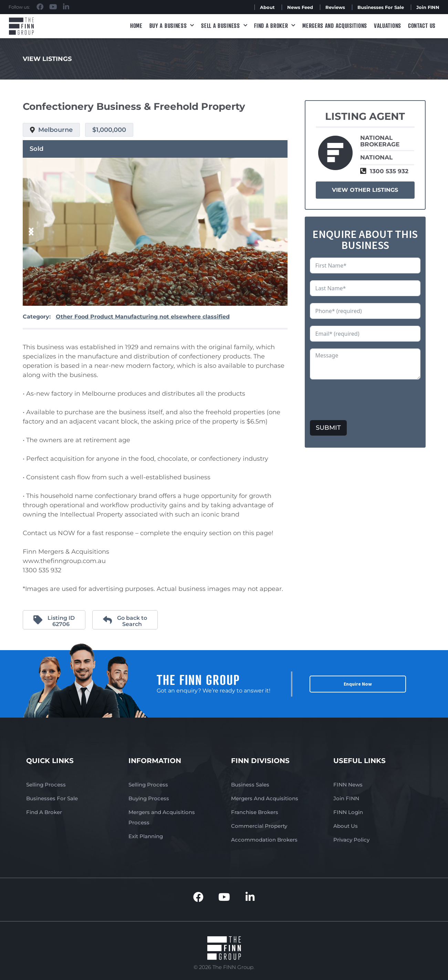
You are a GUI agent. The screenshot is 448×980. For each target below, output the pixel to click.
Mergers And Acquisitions (265, 798)
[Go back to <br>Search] (107, 620)
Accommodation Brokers (264, 840)
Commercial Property (259, 826)
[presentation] (362, 400)
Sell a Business (224, 26)
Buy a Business (172, 26)
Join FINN (428, 7)
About (267, 7)
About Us (346, 826)
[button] (31, 232)
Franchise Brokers (255, 812)
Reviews (335, 7)
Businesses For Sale (381, 7)
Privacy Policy (351, 840)
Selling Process (46, 785)
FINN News (348, 785)
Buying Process (149, 798)
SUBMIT (328, 428)
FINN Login (348, 812)
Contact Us (422, 25)
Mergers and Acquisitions (335, 25)
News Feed (300, 7)
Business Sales (250, 785)
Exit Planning (146, 836)
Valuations (388, 25)
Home (136, 25)
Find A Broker (275, 26)
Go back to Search (132, 621)
